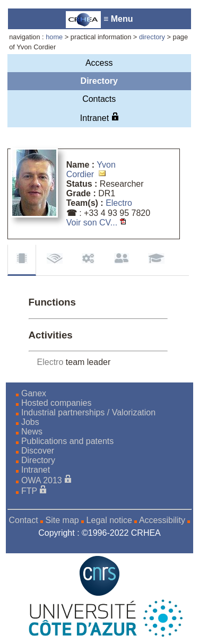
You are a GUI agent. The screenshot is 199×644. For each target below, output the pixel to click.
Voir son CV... (92, 223)
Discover (38, 451)
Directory (99, 81)
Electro (119, 203)
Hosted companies (57, 403)
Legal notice (109, 520)
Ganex (34, 393)
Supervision (122, 260)
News (32, 432)
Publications (55, 260)
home (54, 37)
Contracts (88, 260)
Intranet (99, 118)
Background (156, 260)
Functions (22, 260)
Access (99, 63)
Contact (23, 520)
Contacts (99, 99)
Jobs (30, 422)
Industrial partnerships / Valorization (88, 412)
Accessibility (162, 520)
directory (152, 37)
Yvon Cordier (91, 169)
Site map (62, 520)
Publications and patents (67, 441)
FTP (29, 491)
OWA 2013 (42, 480)
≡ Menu (99, 20)
